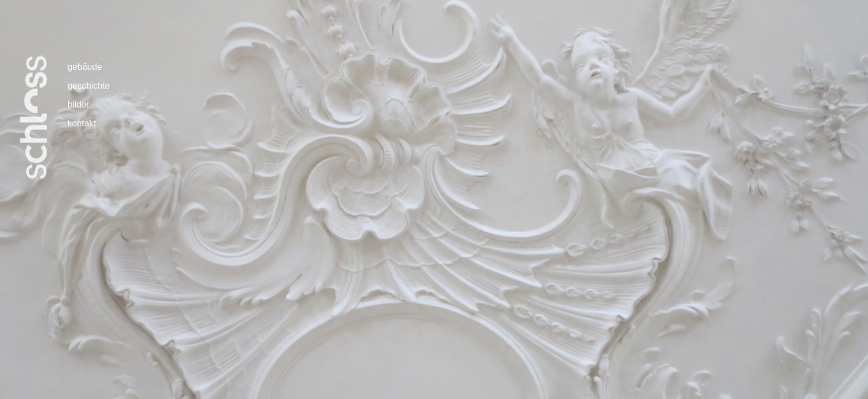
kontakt (82, 123)
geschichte (89, 86)
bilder (78, 104)
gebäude (85, 67)
